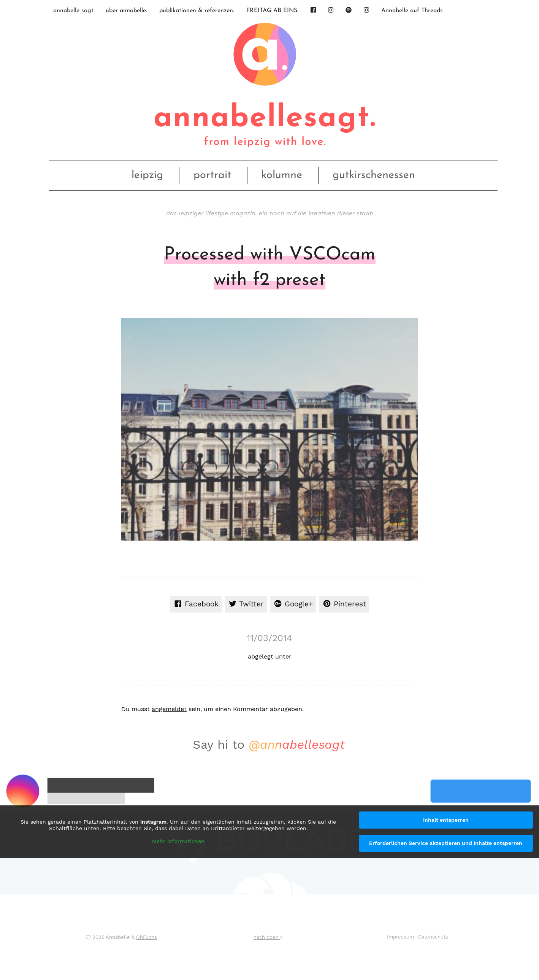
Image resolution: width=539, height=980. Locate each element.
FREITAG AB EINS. (272, 11)
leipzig (147, 175)
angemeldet (169, 709)
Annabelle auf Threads (412, 11)
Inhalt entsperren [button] (446, 820)
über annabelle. (126, 11)
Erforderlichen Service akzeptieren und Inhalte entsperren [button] (446, 843)
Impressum (400, 937)
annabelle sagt (73, 11)
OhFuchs (147, 937)
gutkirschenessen (374, 175)
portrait (212, 175)
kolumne (282, 175)
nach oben (268, 937)
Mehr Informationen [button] (178, 841)
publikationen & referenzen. (197, 11)
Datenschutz (433, 937)
